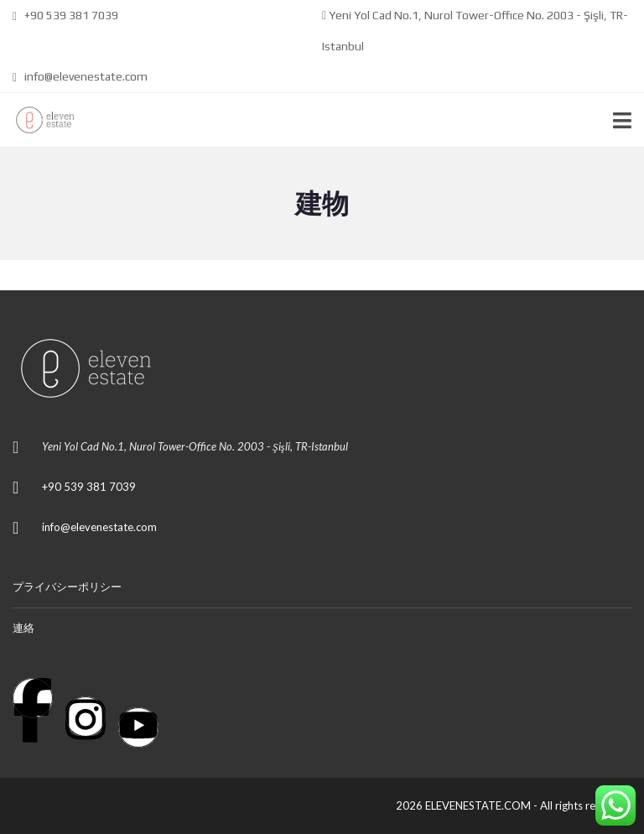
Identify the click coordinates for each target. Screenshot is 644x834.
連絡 (23, 628)
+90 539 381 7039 (65, 15)
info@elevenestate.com (80, 76)
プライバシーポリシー (67, 586)
